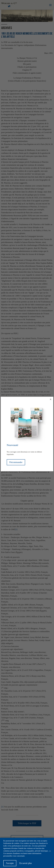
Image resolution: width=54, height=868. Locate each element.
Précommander (16, 462)
